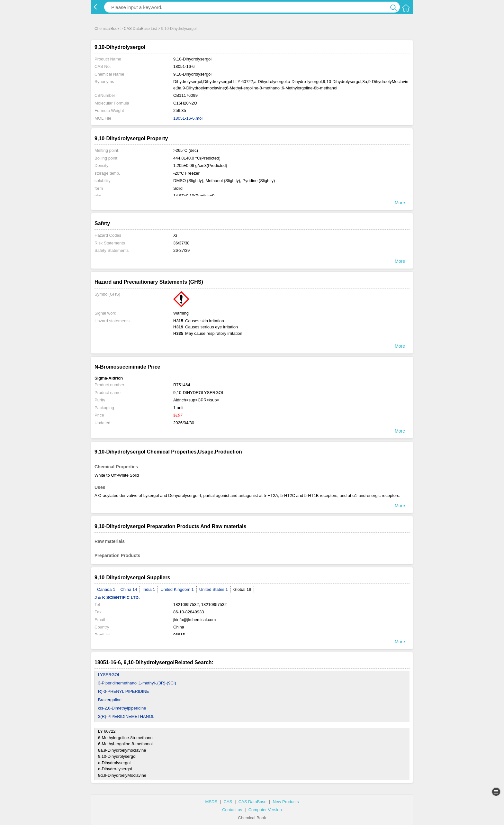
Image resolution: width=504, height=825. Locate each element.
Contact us (232, 810)
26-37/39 (181, 250)
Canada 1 (106, 589)
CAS (228, 802)
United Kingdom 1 (177, 589)
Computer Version (265, 810)
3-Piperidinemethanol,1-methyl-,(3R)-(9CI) (137, 683)
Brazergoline (110, 700)
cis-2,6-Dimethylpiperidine (122, 708)
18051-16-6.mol (188, 118)
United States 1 (214, 589)
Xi (175, 235)
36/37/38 (181, 243)
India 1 (149, 589)
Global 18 (242, 589)
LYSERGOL (109, 675)
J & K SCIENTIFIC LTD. (117, 597)
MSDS (212, 802)
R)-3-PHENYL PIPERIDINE (123, 691)
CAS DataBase (252, 802)
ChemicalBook (107, 29)
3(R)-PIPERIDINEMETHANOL (126, 716)
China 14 (129, 589)
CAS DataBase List (140, 29)
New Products (286, 802)
